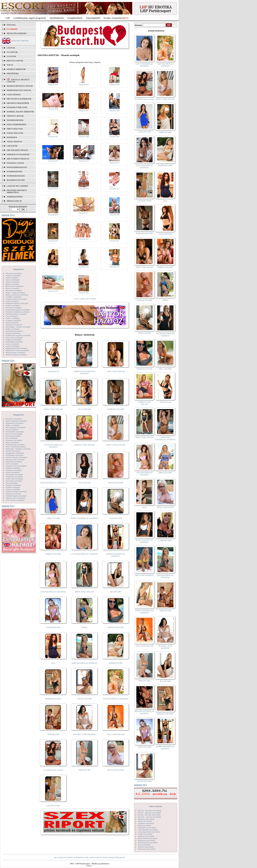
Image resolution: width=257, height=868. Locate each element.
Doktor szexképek (13, 305)
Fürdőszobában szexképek (16, 314)
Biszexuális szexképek (15, 286)
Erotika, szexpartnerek (114, 18)
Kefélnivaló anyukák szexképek (18, 335)
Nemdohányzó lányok (19, 90)
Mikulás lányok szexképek (16, 355)
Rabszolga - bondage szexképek (18, 449)
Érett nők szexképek (14, 308)
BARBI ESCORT (116, 663)
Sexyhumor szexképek (15, 455)
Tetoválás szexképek (14, 481)
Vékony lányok (15, 116)
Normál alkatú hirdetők (20, 112)
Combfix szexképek (14, 297)
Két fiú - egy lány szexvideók (149, 813)
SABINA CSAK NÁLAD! (85, 445)
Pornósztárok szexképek (15, 444)
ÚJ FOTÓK (11, 56)
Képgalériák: (19, 269)
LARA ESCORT (53, 518)
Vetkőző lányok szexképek (16, 496)
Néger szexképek (12, 425)
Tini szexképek (12, 483)
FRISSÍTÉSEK (13, 73)
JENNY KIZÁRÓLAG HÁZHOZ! (85, 518)
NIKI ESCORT (85, 770)
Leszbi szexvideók (145, 834)
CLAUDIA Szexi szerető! (53, 770)
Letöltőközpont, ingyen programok (30, 18)
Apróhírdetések (57, 18)
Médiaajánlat (120, 857)
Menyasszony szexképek (15, 352)
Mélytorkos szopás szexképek (17, 350)
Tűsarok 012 (114, 163)
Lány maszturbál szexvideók (149, 832)
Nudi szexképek (12, 429)
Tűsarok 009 (114, 137)
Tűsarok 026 (84, 293)
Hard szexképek (12, 322)
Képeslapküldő (93, 18)
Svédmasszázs (14, 171)
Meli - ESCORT (165, 369)
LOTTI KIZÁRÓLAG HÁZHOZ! (84, 554)
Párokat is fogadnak (18, 154)
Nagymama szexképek (15, 423)
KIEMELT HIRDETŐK (16, 69)
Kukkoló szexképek (13, 340)
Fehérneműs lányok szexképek (18, 310)
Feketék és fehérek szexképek (17, 312)
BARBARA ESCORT (116, 409)
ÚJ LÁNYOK (12, 52)
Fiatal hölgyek (15, 133)
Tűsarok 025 (53, 291)
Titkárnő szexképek (13, 485)
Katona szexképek (13, 333)
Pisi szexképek (12, 438)
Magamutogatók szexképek (17, 348)
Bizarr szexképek (12, 288)
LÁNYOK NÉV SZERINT (17, 186)
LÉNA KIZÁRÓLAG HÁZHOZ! (53, 483)
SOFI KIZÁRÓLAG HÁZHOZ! (116, 699)
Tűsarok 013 (53, 189)
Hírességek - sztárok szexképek (18, 327)
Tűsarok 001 (53, 85)
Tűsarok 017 (84, 213)
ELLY (144, 507)
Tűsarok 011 (84, 161)
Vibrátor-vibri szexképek (15, 498)
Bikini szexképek (12, 284)
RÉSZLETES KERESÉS (17, 33)
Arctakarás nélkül (17, 150)
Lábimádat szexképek (14, 342)
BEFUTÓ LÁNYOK (15, 61)
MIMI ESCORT (165, 132)
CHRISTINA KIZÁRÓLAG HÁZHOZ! (85, 372)
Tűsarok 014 (84, 189)
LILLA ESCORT (85, 409)
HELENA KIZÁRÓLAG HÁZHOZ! (144, 712)
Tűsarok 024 (114, 267)
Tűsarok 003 (114, 85)
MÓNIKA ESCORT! (53, 699)
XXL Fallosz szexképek (15, 500)
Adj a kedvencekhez (93, 857)
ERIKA (85, 627)
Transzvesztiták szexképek (16, 491)
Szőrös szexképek (13, 472)
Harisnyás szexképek (14, 325)
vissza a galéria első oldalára (85, 299)
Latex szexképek (12, 344)
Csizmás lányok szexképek (16, 299)
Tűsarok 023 (84, 267)
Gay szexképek (12, 316)
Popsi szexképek (12, 442)
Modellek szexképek (14, 419)
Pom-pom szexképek (14, 440)
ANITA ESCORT (53, 627)
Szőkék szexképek (13, 468)
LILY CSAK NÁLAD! (116, 734)
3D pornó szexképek (14, 273)
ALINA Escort (53, 371)
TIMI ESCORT (53, 734)
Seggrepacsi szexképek (15, 453)
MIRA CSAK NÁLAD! (85, 592)
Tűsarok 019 (53, 241)
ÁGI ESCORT (116, 592)
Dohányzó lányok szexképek (17, 303)
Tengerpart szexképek (14, 477)
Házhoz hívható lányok (20, 86)
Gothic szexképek (13, 318)
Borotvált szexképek (14, 290)
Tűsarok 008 (84, 137)
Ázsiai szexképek (13, 282)
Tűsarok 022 (53, 267)
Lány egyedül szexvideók (148, 830)
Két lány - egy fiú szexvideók (149, 817)
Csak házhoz (14, 94)
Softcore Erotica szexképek (16, 457)
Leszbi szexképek (13, 346)
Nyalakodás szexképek (15, 432)
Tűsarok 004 (53, 109)
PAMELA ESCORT (53, 554)
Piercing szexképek (13, 436)
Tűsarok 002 (84, 85)
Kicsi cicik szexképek (14, 337)
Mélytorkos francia (18, 159)
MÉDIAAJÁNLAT (14, 201)
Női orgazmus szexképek (16, 427)
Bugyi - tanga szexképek (15, 293)
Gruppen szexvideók (146, 823)
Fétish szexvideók (145, 821)
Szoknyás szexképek (14, 470)
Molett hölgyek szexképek (16, 421)
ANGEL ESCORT (85, 699)
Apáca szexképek (13, 280)
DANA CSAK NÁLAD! (53, 409)
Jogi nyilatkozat (60, 857)
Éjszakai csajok (15, 163)
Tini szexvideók (144, 845)
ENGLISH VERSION (20, 41)
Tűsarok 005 (84, 111)
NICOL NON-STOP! (116, 770)
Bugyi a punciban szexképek (17, 295)
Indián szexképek (13, 329)
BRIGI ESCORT (165, 473)
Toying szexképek (13, 489)
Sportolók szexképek (14, 462)
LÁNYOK (11, 48)
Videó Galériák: (156, 806)
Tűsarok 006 (114, 111)
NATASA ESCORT (116, 483)
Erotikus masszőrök (18, 103)
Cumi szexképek (12, 301)
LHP (8, 18)
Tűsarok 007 (53, 137)
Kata (53, 663)
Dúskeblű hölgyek (17, 107)
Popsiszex (12, 137)
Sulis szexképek (12, 464)
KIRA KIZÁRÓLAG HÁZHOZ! (85, 663)
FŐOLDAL (11, 25)
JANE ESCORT (116, 518)
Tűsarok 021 (114, 241)
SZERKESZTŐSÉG (15, 197)
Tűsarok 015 (114, 189)
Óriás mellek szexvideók (148, 838)
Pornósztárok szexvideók (148, 843)
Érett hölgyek (15, 129)
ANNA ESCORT (165, 234)
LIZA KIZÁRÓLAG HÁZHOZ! (53, 592)
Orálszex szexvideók (146, 836)
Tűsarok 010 (53, 161)
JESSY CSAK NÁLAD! (116, 445)
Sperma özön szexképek (15, 459)
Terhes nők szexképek (14, 479)
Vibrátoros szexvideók (147, 849)
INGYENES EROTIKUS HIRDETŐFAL (17, 191)
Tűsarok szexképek (13, 494)
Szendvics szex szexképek (16, 466)
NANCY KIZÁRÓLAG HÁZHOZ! (145, 612)
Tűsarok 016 (53, 215)
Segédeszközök (15, 120)
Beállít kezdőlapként (76, 857)
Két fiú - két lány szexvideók (149, 815)
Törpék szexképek (13, 487)
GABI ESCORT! (165, 541)
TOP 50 (10, 65)
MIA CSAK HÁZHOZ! (144, 575)
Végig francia (14, 142)
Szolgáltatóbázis (75, 18)
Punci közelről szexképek (16, 447)
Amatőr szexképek (13, 275)
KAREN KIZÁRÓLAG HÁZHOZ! (116, 555)
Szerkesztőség (108, 857)
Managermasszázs (17, 167)
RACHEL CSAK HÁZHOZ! (85, 734)
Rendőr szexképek (13, 451)
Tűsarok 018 (114, 215)
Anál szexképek (12, 278)
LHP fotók (12, 146)
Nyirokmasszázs (16, 176)
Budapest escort (16, 180)
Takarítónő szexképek (14, 474)
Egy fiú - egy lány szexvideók (150, 810)
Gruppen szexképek (13, 320)
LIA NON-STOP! (53, 806)
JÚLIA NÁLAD (85, 483)
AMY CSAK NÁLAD (116, 371)
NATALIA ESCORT (116, 627)
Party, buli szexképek (14, 434)
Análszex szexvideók (146, 819)
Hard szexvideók (144, 825)
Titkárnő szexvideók (146, 847)
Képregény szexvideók (147, 828)
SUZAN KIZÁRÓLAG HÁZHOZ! (53, 446)
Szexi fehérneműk (17, 124)
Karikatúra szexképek (14, 331)
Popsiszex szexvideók (146, 840)
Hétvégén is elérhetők (19, 99)
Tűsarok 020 (84, 239)
